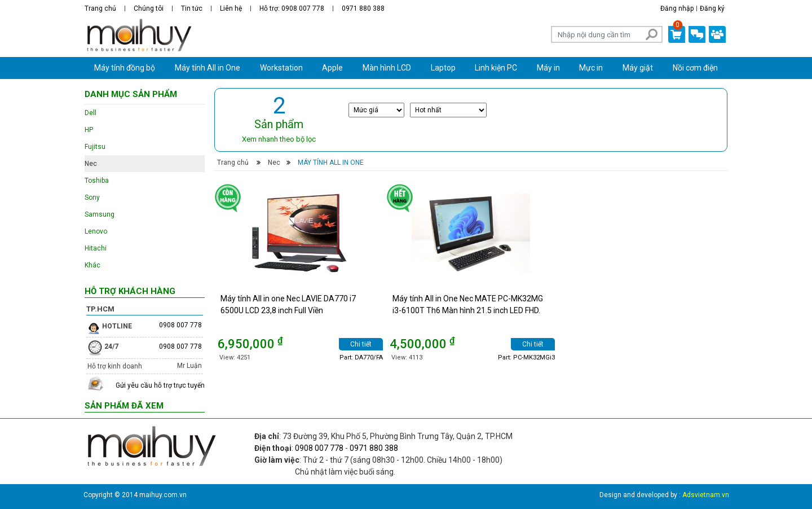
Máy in (548, 68)
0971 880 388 (363, 8)
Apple (332, 68)
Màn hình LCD (387, 68)
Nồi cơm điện (695, 68)
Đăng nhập (677, 8)
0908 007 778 (180, 325)
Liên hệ (231, 8)
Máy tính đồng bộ (125, 68)
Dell (91, 113)
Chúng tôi (149, 8)
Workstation (281, 68)
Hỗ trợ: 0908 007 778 (292, 8)
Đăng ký (712, 8)
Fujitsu (95, 147)
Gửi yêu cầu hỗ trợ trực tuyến (160, 385)
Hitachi (96, 248)
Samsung (100, 214)
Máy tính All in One (208, 68)
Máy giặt (638, 68)
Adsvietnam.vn (706, 495)
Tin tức (192, 8)
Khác (92, 265)
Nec (274, 163)
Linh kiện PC (496, 68)
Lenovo (96, 231)
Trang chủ (100, 8)
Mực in (591, 68)
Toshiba (97, 181)
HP (89, 130)
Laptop (443, 68)
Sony (92, 198)
